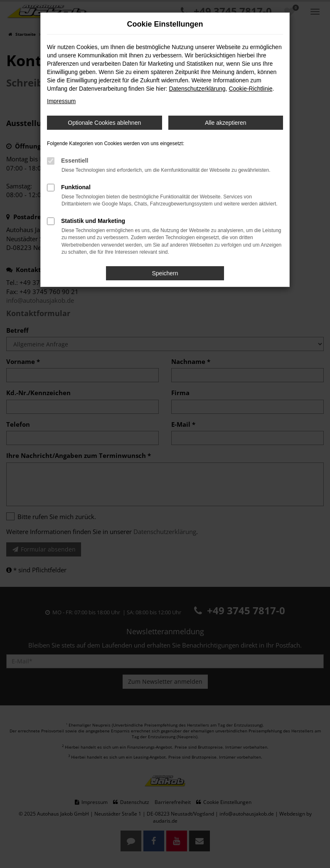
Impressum (61, 101)
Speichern (165, 273)
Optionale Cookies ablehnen (104, 123)
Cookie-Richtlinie (250, 89)
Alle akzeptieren (226, 123)
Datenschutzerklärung (197, 89)
